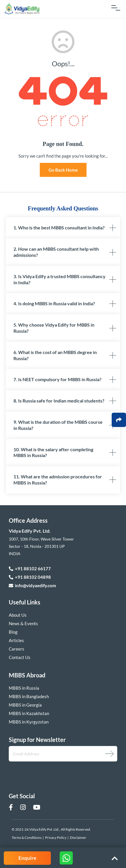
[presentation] (40, 772)
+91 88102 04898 (30, 577)
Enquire (27, 858)
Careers (17, 649)
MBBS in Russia (24, 688)
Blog (13, 632)
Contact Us (20, 657)
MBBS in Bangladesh (29, 696)
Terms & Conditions (27, 838)
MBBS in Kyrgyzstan (29, 722)
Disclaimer (78, 838)
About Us (18, 615)
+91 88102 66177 (30, 569)
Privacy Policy (56, 838)
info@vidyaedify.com (32, 585)
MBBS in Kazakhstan (29, 713)
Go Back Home (63, 170)
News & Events (23, 623)
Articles (16, 640)
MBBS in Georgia (25, 705)
